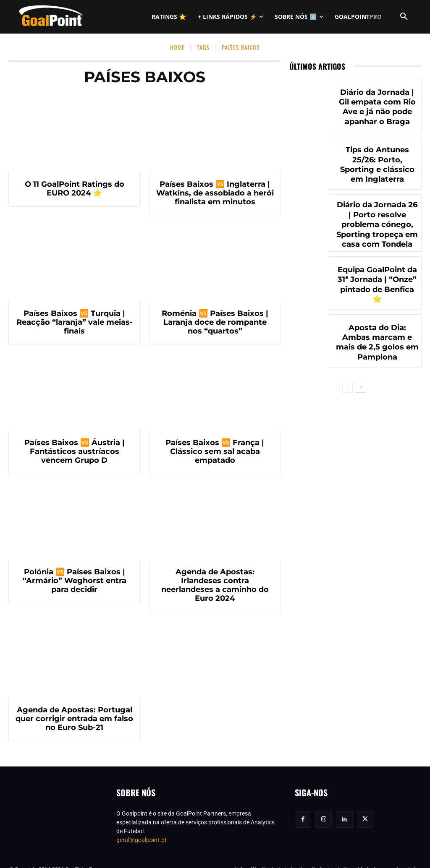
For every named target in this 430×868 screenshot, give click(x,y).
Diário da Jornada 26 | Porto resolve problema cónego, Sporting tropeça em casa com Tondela (377, 223)
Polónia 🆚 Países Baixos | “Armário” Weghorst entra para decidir (74, 581)
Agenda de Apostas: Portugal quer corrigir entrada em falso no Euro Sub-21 (74, 710)
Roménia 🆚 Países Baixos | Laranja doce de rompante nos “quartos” (215, 322)
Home (177, 47)
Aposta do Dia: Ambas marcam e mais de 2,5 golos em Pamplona (377, 338)
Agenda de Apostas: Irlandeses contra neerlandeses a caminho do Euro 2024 (215, 581)
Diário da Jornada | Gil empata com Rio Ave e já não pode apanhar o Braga (377, 107)
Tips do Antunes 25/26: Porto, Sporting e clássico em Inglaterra (377, 165)
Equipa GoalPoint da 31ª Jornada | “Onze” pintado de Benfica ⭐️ (377, 280)
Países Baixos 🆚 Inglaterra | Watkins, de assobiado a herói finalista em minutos (215, 193)
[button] (404, 17)
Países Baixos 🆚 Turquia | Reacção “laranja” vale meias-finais (74, 322)
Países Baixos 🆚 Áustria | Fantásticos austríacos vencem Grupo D (75, 452)
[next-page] (361, 383)
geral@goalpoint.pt (142, 831)
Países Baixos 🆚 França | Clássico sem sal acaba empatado (215, 452)
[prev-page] (347, 383)
